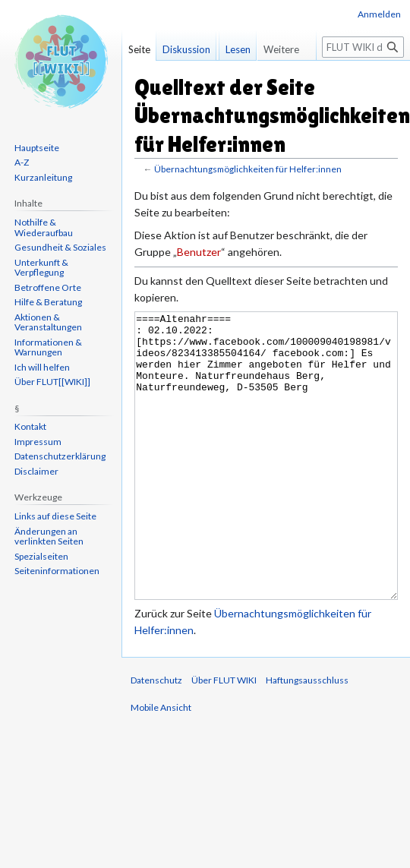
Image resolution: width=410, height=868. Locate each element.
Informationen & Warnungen (48, 347)
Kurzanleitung (43, 177)
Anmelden (379, 14)
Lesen (227, 80)
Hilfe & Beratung (48, 302)
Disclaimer (36, 471)
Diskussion (186, 49)
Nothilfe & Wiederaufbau (44, 227)
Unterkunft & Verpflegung (41, 268)
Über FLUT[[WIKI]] (52, 382)
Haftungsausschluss (307, 737)
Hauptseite (37, 148)
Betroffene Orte (48, 287)
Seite (139, 49)
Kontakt (30, 426)
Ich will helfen (42, 367)
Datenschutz (156, 737)
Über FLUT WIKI (224, 737)
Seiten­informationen (57, 571)
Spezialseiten (41, 556)
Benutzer (199, 252)
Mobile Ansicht (161, 764)
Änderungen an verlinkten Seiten (49, 537)
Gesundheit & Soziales (60, 247)
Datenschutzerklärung (60, 456)
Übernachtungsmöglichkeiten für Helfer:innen (248, 169)
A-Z (22, 162)
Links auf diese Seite (55, 516)
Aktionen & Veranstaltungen (48, 322)
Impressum (38, 442)
